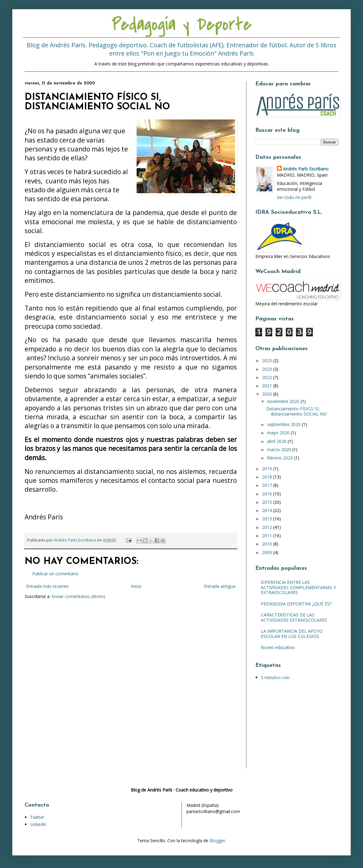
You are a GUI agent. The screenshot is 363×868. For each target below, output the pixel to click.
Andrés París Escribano (306, 169)
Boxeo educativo (278, 647)
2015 (268, 502)
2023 (268, 369)
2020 (268, 394)
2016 (268, 494)
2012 (268, 527)
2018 (268, 477)
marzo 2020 (280, 450)
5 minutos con (275, 677)
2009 (268, 552)
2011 (268, 536)
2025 (268, 360)
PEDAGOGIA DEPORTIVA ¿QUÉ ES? (296, 604)
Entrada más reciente (47, 586)
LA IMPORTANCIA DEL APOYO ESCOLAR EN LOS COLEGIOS (292, 634)
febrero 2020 (281, 458)
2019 (268, 469)
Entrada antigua (220, 586)
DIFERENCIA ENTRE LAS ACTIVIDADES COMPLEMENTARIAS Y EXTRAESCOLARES (298, 587)
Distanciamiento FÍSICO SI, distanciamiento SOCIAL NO (296, 411)
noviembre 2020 (284, 401)
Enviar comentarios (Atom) (78, 596)
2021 (268, 386)
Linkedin (38, 824)
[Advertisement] (294, 729)
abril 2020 (277, 441)
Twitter (37, 817)
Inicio (136, 586)
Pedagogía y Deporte (181, 25)
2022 (268, 377)
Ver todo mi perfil (294, 197)
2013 (268, 519)
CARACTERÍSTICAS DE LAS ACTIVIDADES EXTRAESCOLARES (294, 617)
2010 (268, 544)
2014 (268, 510)
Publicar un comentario (55, 574)
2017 (268, 485)
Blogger (217, 841)
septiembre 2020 (284, 424)
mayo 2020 (279, 433)
